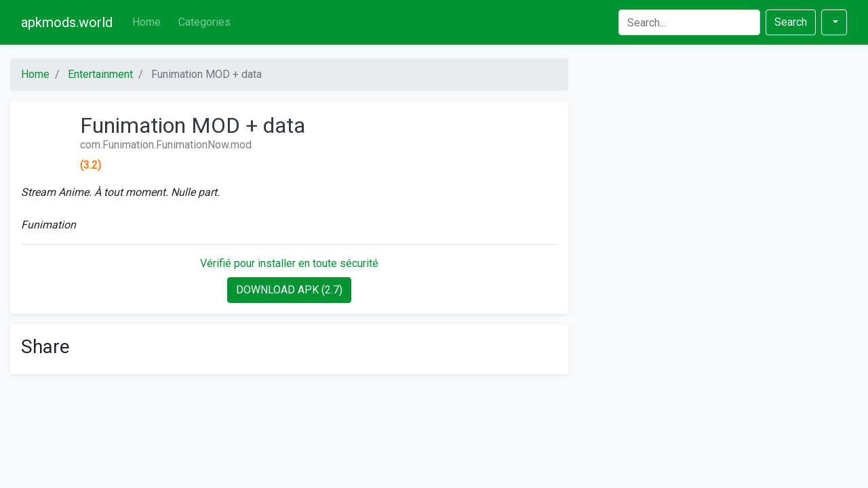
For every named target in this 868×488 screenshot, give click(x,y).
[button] (834, 22)
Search (791, 22)
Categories (204, 22)
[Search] (689, 22)
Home (146, 22)
